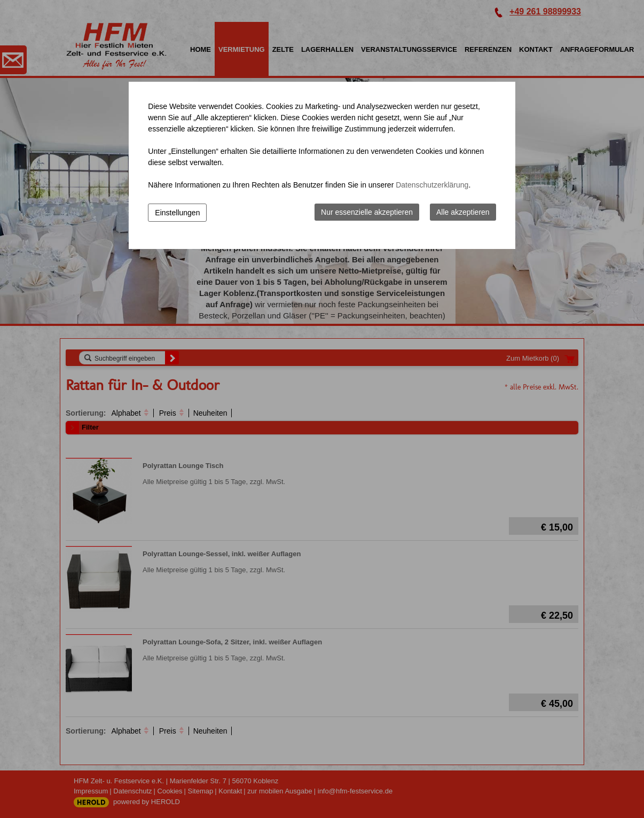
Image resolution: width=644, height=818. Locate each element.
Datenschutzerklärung (432, 185)
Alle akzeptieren (463, 212)
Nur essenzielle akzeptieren (367, 212)
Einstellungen (177, 213)
